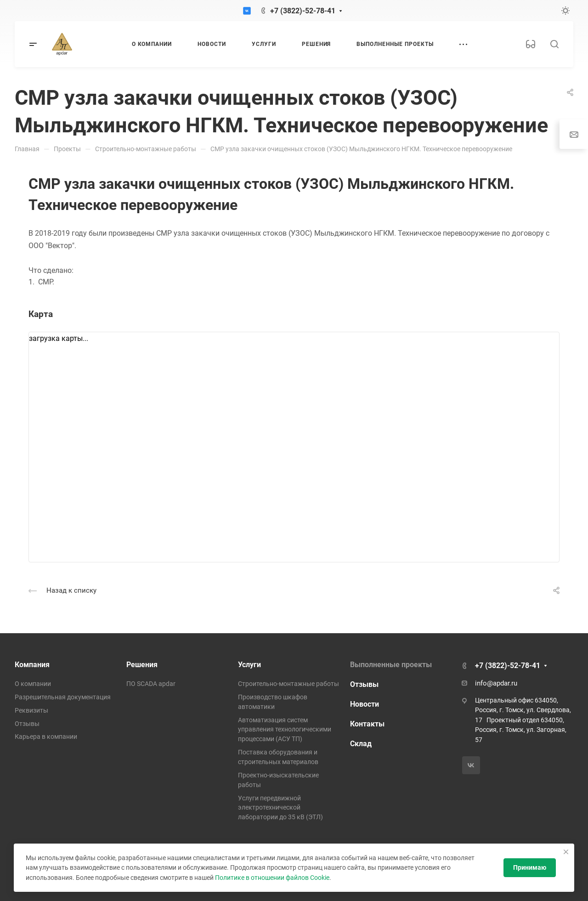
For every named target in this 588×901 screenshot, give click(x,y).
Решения (142, 665)
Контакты (367, 724)
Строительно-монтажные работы (288, 684)
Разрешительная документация (63, 697)
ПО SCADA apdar (151, 684)
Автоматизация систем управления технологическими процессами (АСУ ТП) (285, 730)
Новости (365, 704)
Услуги (249, 665)
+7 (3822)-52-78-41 (303, 11)
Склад (361, 744)
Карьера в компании (46, 737)
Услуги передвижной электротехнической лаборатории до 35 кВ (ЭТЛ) (280, 808)
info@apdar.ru (496, 683)
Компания (32, 665)
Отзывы (27, 724)
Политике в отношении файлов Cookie (272, 878)
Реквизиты (31, 710)
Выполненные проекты (391, 665)
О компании (33, 684)
